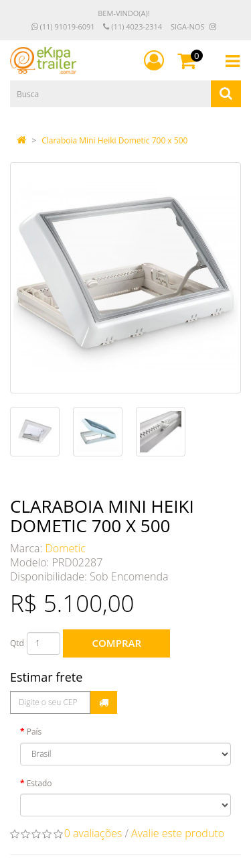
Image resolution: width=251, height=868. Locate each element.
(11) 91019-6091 (63, 26)
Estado (39, 783)
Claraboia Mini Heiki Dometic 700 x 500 (114, 140)
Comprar (117, 643)
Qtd (17, 643)
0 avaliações (93, 833)
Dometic (66, 548)
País (34, 732)
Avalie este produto (178, 833)
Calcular (104, 702)
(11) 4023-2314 (133, 26)
